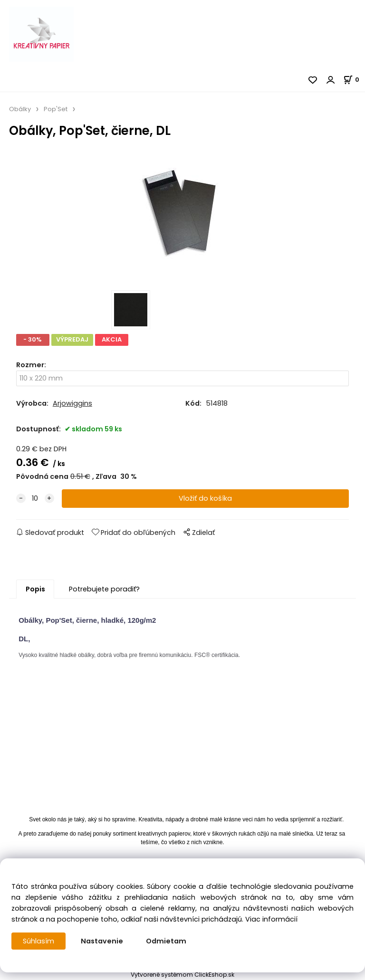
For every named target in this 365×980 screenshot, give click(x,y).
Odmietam (166, 941)
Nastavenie (102, 941)
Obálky (20, 109)
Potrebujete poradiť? (104, 589)
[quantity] (35, 499)
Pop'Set (56, 109)
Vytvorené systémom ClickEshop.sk (182, 975)
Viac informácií (271, 919)
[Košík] (354, 80)
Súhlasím (38, 941)
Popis (35, 589)
